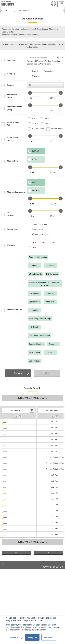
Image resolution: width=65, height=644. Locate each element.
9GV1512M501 (10, 433)
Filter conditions (14, 310)
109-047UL (8, 505)
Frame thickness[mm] (15, 108)
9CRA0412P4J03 (11, 463)
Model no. (12, 60)
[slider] (30, 93)
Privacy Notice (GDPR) (12, 574)
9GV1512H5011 (10, 428)
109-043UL (8, 493)
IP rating (11, 245)
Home (5, 10)
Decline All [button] (49, 637)
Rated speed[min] (13, 139)
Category (11, 74)
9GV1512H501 (10, 422)
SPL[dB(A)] (10, 214)
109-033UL (8, 475)
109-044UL (8, 499)
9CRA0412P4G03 (11, 457)
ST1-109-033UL (10, 511)
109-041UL (8, 487)
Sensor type (13, 229)
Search (18, 373)
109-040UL (8, 481)
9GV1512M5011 (10, 439)
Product (11, 85)
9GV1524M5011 (10, 451)
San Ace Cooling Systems (21, 10)
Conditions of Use (10, 566)
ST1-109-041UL (10, 523)
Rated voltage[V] (13, 124)
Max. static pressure (16, 192)
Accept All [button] (32, 637)
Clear (47, 373)
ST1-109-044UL (10, 534)
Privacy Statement (10, 570)
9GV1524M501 (10, 445)
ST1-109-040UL (10, 517)
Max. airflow (13, 161)
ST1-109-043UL (10, 528)
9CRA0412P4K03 (11, 469)
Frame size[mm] (12, 96)
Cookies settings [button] (16, 637)
